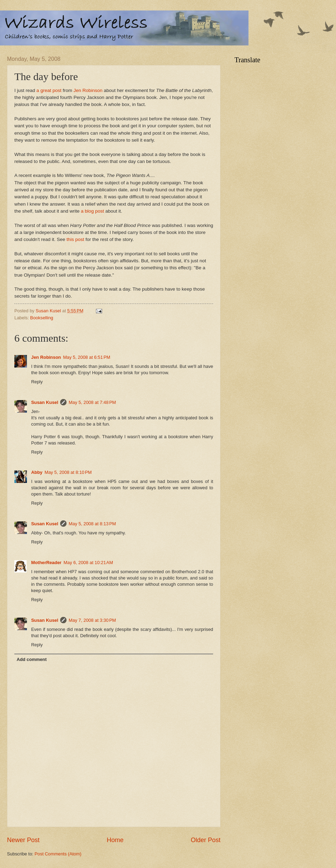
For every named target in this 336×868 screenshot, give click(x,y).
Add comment (31, 659)
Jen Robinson (88, 90)
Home (115, 840)
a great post (49, 90)
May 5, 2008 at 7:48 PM (92, 402)
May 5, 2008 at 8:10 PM (68, 472)
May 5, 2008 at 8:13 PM (92, 524)
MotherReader (46, 563)
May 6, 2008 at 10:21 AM (88, 563)
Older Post (206, 840)
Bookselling (42, 318)
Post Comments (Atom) (58, 854)
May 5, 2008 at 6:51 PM (87, 357)
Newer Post (23, 840)
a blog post (92, 211)
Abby (37, 472)
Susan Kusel (45, 402)
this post (75, 239)
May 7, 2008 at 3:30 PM (92, 620)
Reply (37, 382)
